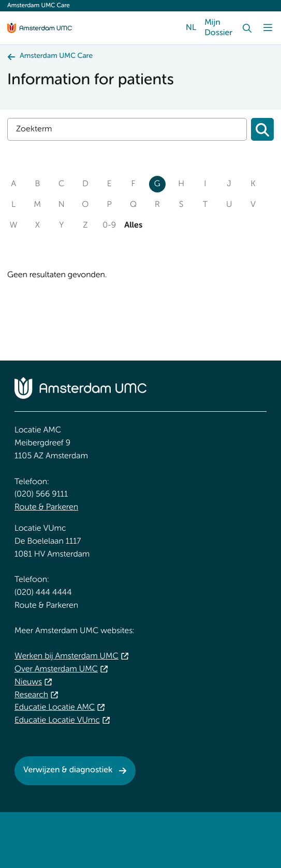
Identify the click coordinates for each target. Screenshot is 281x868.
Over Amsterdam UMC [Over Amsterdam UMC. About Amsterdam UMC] (56, 669)
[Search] (247, 28)
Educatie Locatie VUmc (57, 721)
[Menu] (268, 28)
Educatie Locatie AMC (55, 708)
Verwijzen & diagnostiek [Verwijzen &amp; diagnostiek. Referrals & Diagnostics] (68, 770)
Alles (133, 226)
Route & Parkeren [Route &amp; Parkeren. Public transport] (46, 507)
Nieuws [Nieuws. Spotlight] (28, 682)
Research (31, 695)
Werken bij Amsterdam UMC (66, 656)
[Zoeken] (262, 129)
